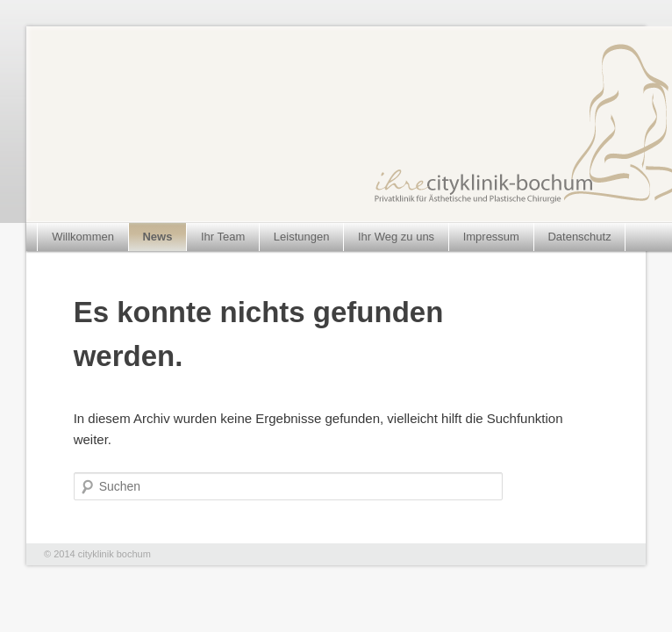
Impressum (491, 237)
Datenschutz (579, 237)
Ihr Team (223, 237)
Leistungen (302, 237)
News (157, 237)
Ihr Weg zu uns (396, 237)
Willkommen (83, 237)
